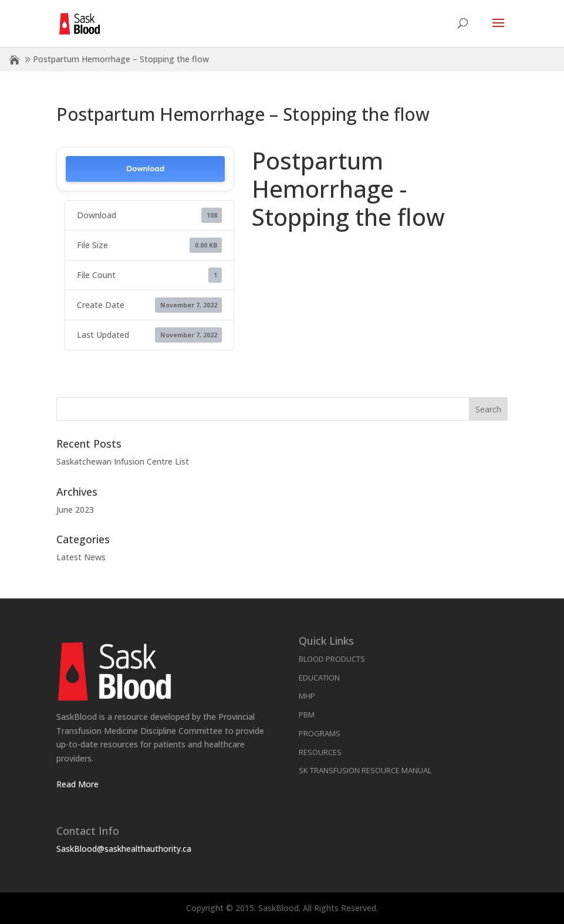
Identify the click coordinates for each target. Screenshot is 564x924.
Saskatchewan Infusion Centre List (123, 461)
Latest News (81, 557)
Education (319, 678)
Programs (320, 733)
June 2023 (75, 510)
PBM (307, 715)
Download (145, 169)
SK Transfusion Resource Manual (365, 770)
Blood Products (332, 659)
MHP (307, 696)
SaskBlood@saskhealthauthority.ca (124, 849)
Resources (320, 752)
